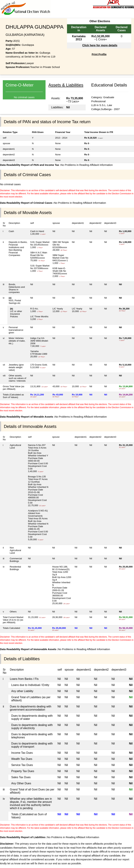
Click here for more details (100, 45)
